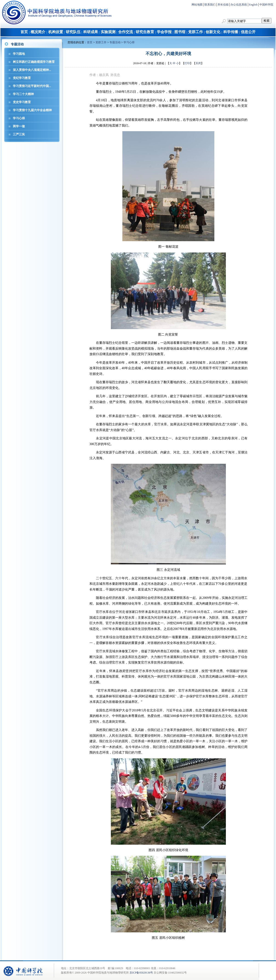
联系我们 (210, 5)
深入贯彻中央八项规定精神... (32, 70)
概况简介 (38, 32)
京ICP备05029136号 (141, 973)
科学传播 (231, 32)
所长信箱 (223, 5)
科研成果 (91, 32)
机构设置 (56, 32)
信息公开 (248, 32)
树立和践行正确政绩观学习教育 (34, 62)
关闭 (198, 63)
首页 (24, 32)
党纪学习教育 (22, 78)
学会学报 (164, 32)
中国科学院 (266, 5)
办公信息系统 (239, 5)
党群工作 (195, 32)
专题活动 (115, 42)
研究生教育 (145, 32)
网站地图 (197, 5)
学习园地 (19, 54)
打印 (187, 63)
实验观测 (108, 32)
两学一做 (19, 126)
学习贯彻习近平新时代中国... (32, 86)
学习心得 (19, 118)
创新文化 (213, 32)
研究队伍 (73, 32)
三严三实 (19, 134)
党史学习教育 (22, 102)
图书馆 (180, 32)
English (253, 5)
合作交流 (126, 32)
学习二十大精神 (23, 94)
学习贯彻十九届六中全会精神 (32, 110)
